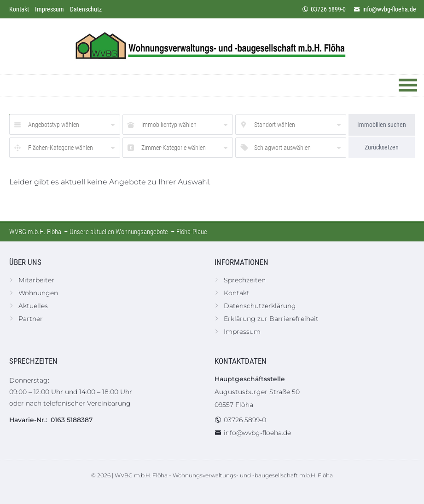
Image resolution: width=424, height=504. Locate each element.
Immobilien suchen (382, 125)
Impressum (49, 9)
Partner (31, 319)
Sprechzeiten (245, 280)
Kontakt (19, 9)
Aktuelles (33, 306)
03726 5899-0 (324, 9)
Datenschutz (86, 9)
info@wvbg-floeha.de (385, 9)
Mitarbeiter (36, 280)
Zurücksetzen (382, 147)
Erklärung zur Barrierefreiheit (271, 319)
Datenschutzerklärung (260, 306)
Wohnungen (38, 293)
